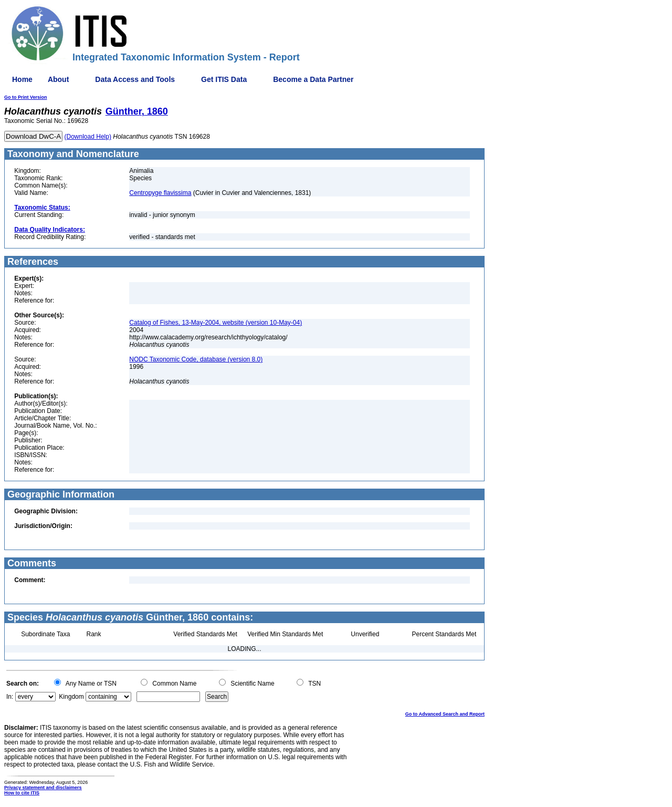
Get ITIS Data (224, 79)
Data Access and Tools (135, 79)
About (58, 79)
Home (22, 79)
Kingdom (71, 697)
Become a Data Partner (313, 79)
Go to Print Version (26, 97)
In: (10, 697)
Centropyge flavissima (160, 193)
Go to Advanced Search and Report (445, 714)
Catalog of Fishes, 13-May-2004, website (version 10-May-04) (216, 323)
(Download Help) (88, 137)
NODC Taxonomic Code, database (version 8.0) (196, 359)
